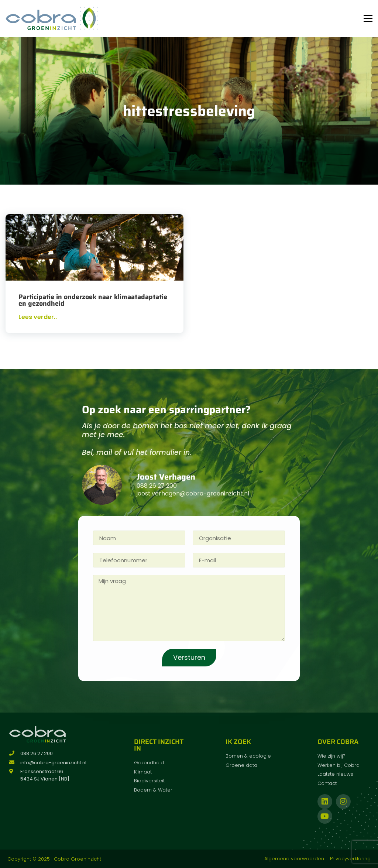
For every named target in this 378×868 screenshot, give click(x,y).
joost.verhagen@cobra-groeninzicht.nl (193, 493)
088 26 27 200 (157, 486)
